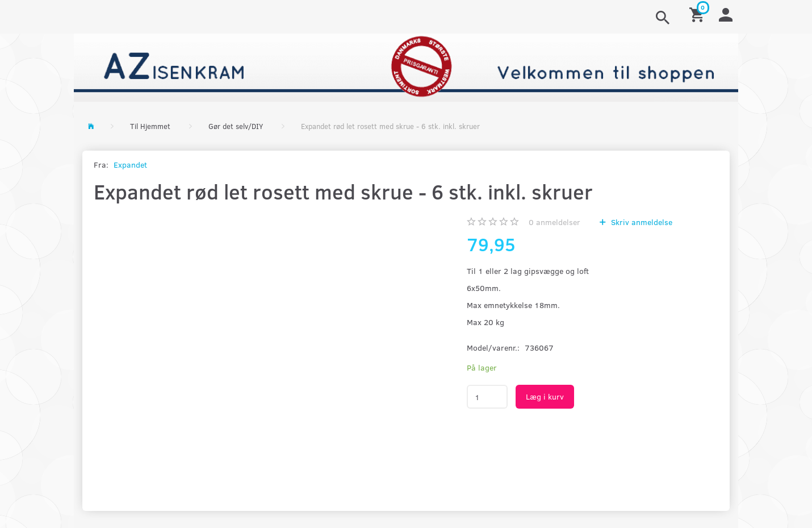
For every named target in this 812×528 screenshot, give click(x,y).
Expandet (130, 165)
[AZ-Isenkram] (406, 66)
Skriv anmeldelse (641, 222)
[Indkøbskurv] (698, 14)
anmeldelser (554, 222)
